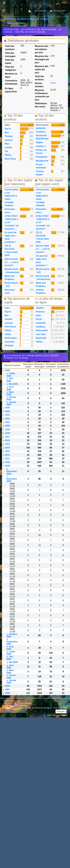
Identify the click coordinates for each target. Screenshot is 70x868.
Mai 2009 (13, 662)
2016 (7, 440)
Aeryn (53, 83)
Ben (7, 132)
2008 (7, 686)
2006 (7, 693)
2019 (7, 429)
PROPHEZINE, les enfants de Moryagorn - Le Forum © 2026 (43, 708)
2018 (7, 433)
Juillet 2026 (11, 375)
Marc (7, 144)
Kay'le (8, 129)
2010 (7, 462)
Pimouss (40, 312)
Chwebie (9, 346)
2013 (7, 451)
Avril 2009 (10, 667)
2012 (7, 455)
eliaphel (40, 308)
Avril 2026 (10, 388)
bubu (7, 125)
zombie (8, 147)
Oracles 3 (41, 146)
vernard (9, 140)
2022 (7, 419)
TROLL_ (9, 155)
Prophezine (42, 157)
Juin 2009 (10, 658)
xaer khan (41, 334)
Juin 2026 (10, 380)
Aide (49, 715)
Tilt (6, 151)
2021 (7, 422)
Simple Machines (25, 703)
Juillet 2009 (11, 653)
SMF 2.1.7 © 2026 (10, 703)
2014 (7, 448)
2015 (7, 444)
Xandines (41, 327)
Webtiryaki (16, 701)
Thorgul (9, 136)
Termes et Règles (59, 715)
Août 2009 (10, 648)
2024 (7, 411)
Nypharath (41, 338)
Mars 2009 (10, 671)
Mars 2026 (10, 393)
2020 (7, 426)
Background (42, 161)
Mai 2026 (13, 384)
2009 (7, 466)
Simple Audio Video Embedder (15, 705)
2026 (7, 370)
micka (8, 334)
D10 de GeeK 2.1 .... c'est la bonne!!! (12, 262)
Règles (39, 142)
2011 (7, 459)
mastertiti (9, 342)
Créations (41, 132)
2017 (7, 437)
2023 (7, 415)
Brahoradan (11, 338)
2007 (7, 690)
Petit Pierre (10, 159)
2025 (7, 408)
